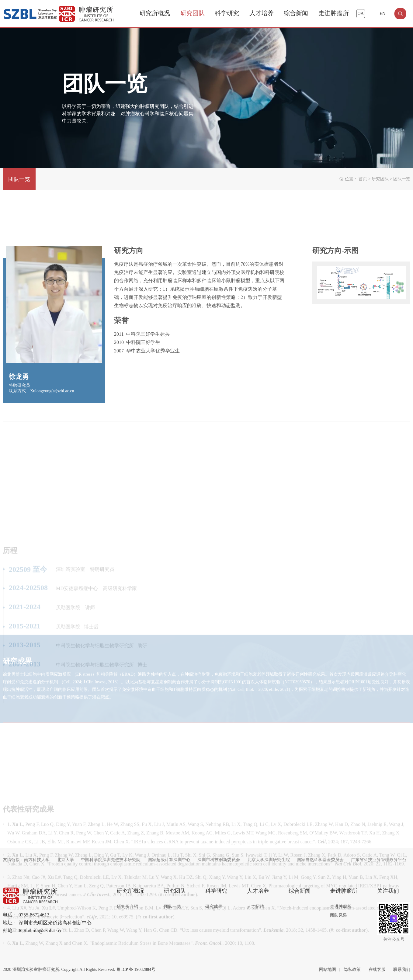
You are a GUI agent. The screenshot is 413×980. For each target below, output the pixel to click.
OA (361, 14)
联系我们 (402, 970)
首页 (363, 179)
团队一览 (19, 179)
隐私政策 (352, 970)
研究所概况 (155, 13)
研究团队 (193, 13)
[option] (361, 316)
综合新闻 (296, 13)
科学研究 (227, 13)
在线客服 (377, 970)
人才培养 (262, 13)
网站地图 (328, 970)
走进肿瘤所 (334, 13)
